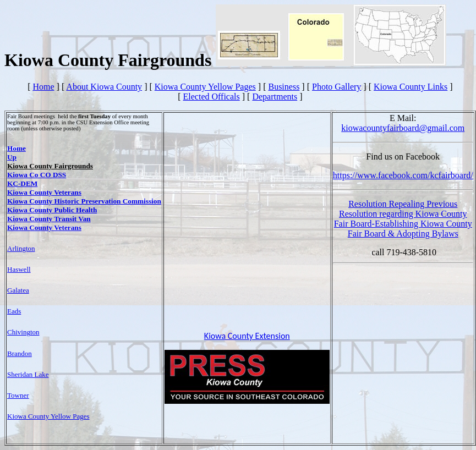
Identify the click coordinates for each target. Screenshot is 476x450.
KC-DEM (22, 183)
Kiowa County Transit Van (49, 219)
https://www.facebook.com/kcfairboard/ (403, 175)
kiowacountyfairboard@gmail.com (403, 128)
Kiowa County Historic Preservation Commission (84, 201)
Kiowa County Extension (247, 336)
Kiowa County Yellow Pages (205, 87)
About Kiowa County (104, 87)
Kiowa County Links (411, 87)
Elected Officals (212, 97)
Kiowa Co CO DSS (37, 175)
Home (43, 87)
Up (12, 157)
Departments (275, 97)
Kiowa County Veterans (44, 192)
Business (284, 87)
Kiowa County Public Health (52, 210)
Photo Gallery (337, 87)
